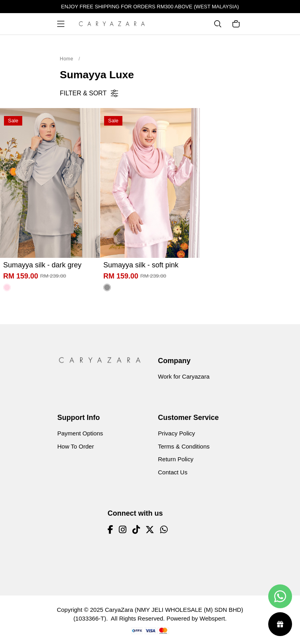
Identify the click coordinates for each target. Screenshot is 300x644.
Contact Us (173, 472)
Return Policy (176, 459)
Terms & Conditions (184, 446)
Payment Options (80, 433)
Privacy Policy (177, 433)
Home (67, 59)
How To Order (75, 446)
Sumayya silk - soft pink (141, 265)
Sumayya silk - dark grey (42, 265)
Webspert (212, 618)
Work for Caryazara (184, 376)
